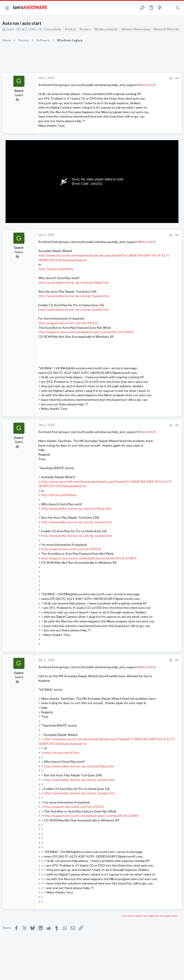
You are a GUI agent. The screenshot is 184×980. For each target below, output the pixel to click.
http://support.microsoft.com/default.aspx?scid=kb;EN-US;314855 (86, 332)
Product (70, 29)
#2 (177, 235)
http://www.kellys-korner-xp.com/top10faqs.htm (73, 282)
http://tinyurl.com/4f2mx (56, 269)
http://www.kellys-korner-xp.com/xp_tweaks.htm (74, 296)
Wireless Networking (136, 29)
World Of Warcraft (166, 29)
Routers (85, 29)
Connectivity (53, 29)
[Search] (178, 8)
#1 (177, 78)
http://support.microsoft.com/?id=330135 (68, 323)
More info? (147, 85)
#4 (177, 660)
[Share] (171, 78)
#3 (177, 425)
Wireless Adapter (106, 29)
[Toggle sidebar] (169, 8)
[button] (7, 8)
